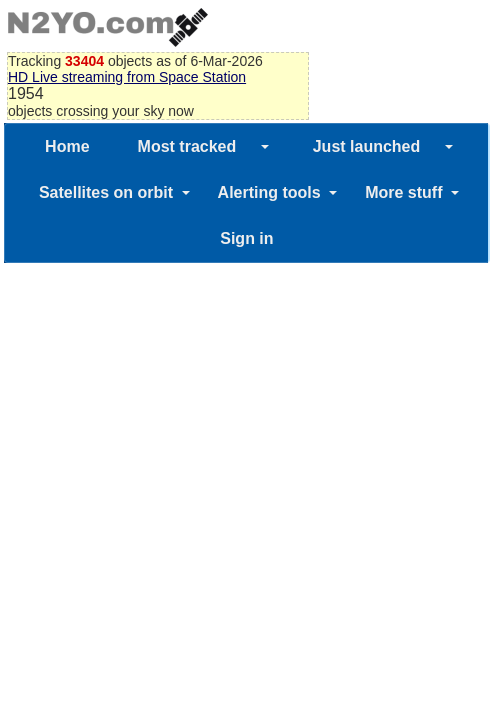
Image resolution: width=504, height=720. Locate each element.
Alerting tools (269, 192)
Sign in (246, 238)
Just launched (367, 146)
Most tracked (187, 146)
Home (67, 146)
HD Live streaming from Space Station (127, 77)
